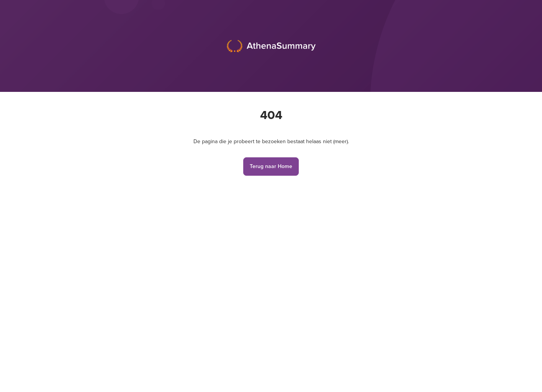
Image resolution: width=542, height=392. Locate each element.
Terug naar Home (271, 166)
